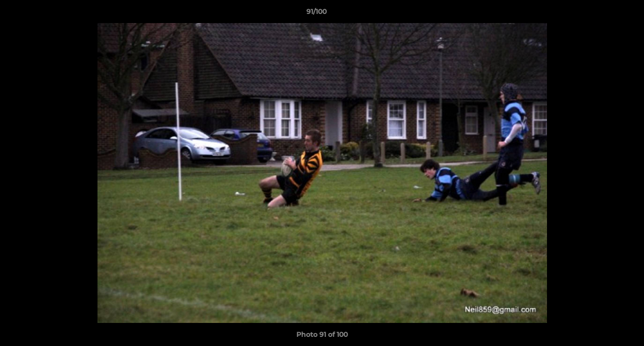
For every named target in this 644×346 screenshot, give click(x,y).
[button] (604, 14)
